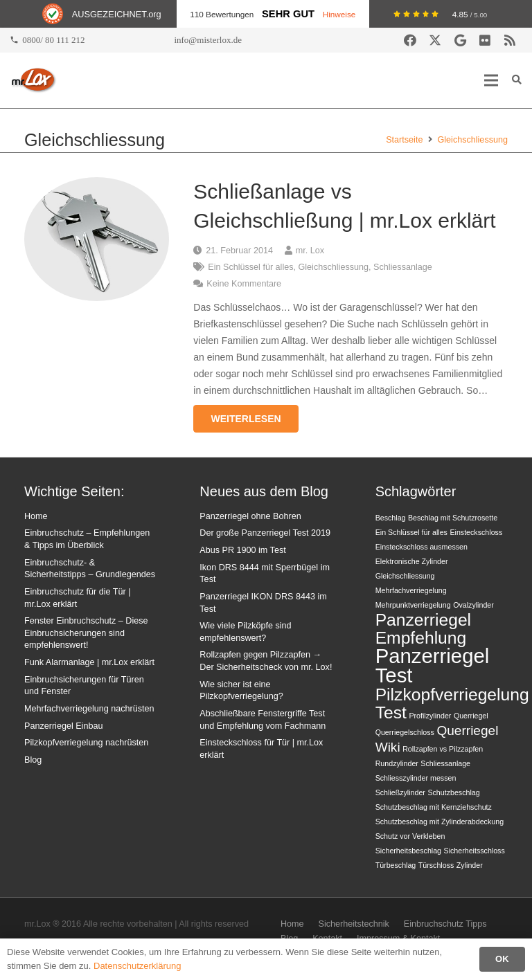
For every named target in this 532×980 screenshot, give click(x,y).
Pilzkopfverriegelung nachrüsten (86, 743)
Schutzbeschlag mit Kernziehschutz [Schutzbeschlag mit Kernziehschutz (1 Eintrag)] (434, 807)
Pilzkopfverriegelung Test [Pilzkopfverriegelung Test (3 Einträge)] (452, 704)
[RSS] (510, 40)
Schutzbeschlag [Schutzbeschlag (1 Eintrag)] (453, 792)
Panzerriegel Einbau (63, 726)
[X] (435, 40)
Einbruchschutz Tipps (445, 924)
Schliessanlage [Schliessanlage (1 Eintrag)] (445, 763)
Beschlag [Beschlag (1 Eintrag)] (391, 518)
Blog (33, 760)
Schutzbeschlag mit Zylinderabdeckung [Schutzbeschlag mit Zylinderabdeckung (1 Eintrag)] (440, 822)
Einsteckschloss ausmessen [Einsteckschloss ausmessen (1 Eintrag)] (422, 547)
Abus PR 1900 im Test (242, 550)
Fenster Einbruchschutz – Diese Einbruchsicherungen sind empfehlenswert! (86, 633)
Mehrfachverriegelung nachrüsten (89, 709)
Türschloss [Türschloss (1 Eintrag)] (436, 865)
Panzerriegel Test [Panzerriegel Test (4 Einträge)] (433, 665)
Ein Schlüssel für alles (250, 267)
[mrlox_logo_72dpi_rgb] (34, 80)
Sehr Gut (288, 14)
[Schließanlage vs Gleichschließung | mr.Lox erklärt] (97, 185)
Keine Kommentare (244, 284)
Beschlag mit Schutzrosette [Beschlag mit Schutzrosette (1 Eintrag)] (453, 518)
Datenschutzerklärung (137, 966)
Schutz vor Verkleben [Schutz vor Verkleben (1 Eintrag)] (410, 836)
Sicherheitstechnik (354, 924)
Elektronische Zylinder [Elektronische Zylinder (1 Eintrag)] (412, 561)
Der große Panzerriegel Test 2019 (265, 533)
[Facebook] (410, 40)
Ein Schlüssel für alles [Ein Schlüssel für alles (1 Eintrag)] (411, 532)
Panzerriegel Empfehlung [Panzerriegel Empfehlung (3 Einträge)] (423, 629)
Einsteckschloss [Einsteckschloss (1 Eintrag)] (476, 532)
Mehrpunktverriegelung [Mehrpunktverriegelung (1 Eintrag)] (413, 605)
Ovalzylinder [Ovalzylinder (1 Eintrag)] (473, 605)
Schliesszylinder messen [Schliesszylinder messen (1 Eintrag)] (416, 778)
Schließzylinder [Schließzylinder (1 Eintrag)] (400, 792)
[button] (491, 80)
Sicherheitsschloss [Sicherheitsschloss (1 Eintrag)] (475, 851)
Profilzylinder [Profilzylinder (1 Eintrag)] (430, 716)
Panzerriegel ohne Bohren (250, 516)
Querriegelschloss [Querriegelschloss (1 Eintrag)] (405, 732)
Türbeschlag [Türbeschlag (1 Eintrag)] (396, 865)
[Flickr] (485, 40)
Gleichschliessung (334, 267)
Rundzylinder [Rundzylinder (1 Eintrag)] (397, 763)
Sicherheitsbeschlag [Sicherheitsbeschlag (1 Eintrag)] (408, 851)
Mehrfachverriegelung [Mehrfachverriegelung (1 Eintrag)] (411, 590)
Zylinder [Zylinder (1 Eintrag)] (470, 865)
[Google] (460, 40)
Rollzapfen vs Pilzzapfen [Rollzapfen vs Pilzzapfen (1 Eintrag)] (443, 749)
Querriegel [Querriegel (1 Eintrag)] (471, 716)
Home (36, 516)
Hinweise (339, 14)
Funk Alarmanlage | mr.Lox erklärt (89, 662)
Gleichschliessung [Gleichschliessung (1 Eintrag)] (405, 576)
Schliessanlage (403, 267)
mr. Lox (310, 251)
